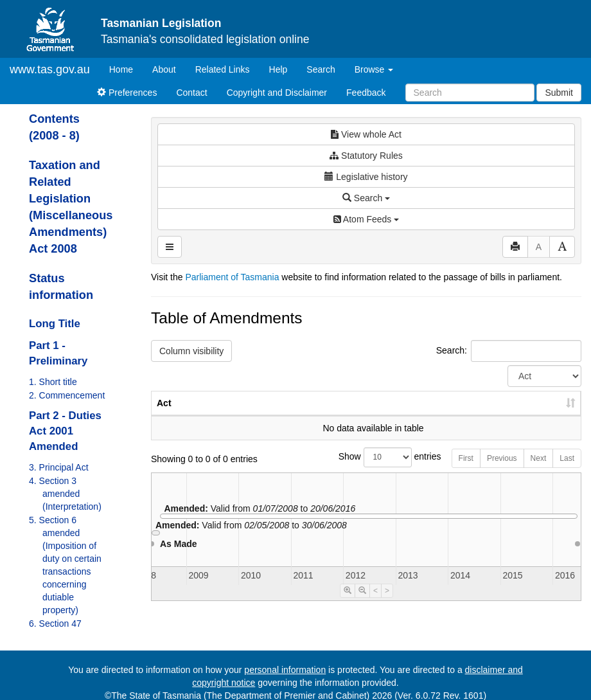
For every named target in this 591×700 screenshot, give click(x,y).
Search (321, 69)
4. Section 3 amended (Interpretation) (65, 494)
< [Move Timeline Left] (375, 604)
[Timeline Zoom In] (348, 604)
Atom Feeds (366, 219)
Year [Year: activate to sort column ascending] (425, 416)
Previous (502, 471)
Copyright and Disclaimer (277, 93)
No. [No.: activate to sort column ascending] (366, 416)
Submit (559, 93)
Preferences (127, 93)
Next (539, 471)
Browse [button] (374, 69)
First (466, 471)
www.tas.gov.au (50, 69)
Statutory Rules (366, 156)
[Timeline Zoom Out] (362, 604)
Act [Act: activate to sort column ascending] (164, 416)
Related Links (223, 69)
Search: (509, 351)
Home (126, 68)
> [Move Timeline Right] (387, 604)
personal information (285, 670)
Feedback (366, 93)
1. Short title (53, 382)
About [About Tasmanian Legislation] (164, 69)
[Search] (470, 93)
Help (278, 69)
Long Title (55, 324)
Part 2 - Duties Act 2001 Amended (65, 431)
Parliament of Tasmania (232, 277)
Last (567, 471)
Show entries (366, 470)
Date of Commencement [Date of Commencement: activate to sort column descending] (514, 409)
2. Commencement (67, 395)
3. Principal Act (59, 467)
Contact (191, 93)
